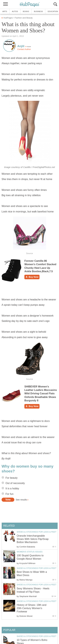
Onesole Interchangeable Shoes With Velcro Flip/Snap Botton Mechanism (33, 539)
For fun (10, 494)
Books (26, 11)
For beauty (11, 478)
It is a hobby (12, 488)
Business (38, 11)
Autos (15, 11)
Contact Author (24, 49)
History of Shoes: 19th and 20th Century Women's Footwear (32, 608)
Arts (5, 11)
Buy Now (32, 277)
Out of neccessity (15, 483)
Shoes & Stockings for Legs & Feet (37, 532)
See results (21, 500)
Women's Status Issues (30, 552)
